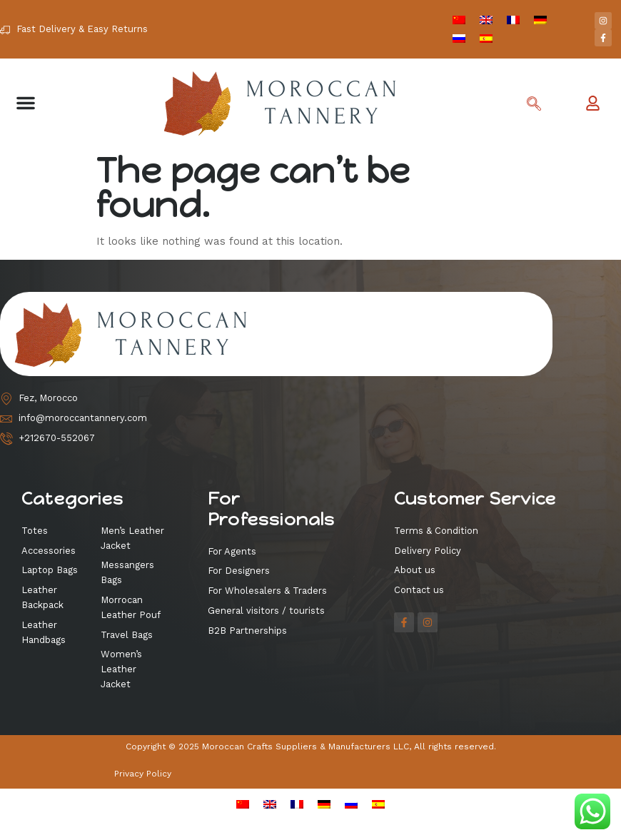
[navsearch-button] (534, 105)
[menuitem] (459, 20)
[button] (26, 103)
